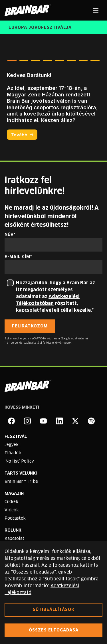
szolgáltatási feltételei (39, 343)
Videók (12, 510)
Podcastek (15, 519)
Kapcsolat (15, 539)
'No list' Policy (19, 461)
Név (9, 235)
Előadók (13, 453)
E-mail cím (17, 257)
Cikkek (11, 502)
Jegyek (12, 445)
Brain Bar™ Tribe (21, 482)
